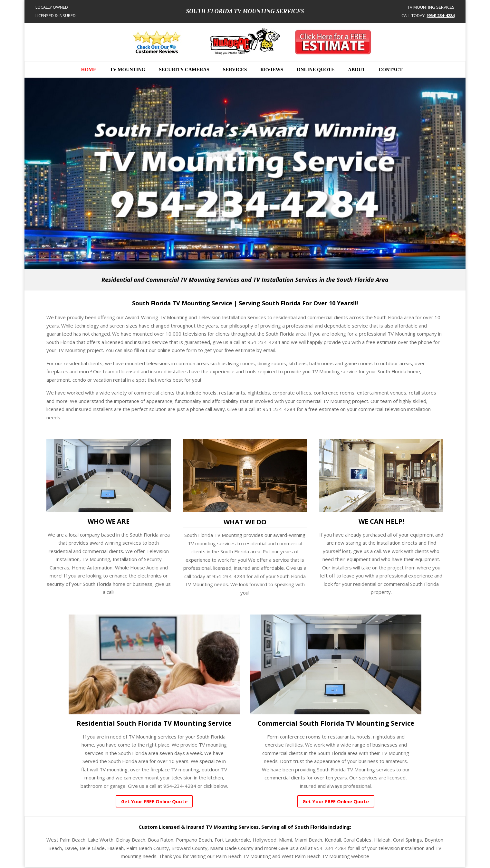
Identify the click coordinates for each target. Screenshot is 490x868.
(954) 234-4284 (441, 15)
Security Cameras (184, 70)
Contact (391, 70)
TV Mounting (128, 70)
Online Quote (316, 70)
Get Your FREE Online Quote (154, 802)
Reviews (272, 70)
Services (235, 70)
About (356, 70)
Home (89, 70)
